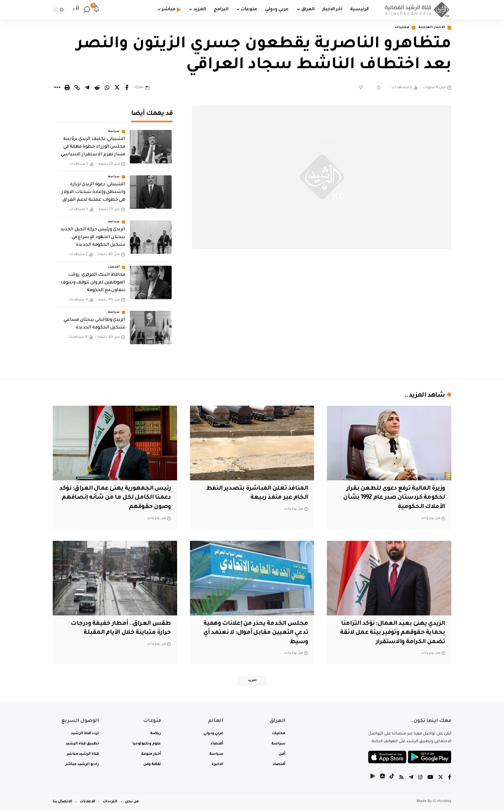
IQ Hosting (442, 803)
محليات (397, 28)
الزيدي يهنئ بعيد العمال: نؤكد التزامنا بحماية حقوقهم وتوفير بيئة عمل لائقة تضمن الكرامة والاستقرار (392, 633)
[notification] (96, 10)
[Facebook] (450, 780)
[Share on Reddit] (97, 88)
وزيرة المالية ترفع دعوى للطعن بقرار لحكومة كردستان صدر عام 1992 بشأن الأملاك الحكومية (392, 498)
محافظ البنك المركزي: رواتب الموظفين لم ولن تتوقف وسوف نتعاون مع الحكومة (93, 278)
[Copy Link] (77, 88)
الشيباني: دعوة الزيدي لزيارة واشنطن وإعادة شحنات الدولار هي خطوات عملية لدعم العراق (93, 188)
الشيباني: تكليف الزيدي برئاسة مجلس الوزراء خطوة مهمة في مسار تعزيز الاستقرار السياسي (93, 143)
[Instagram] (420, 780)
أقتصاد (114, 263)
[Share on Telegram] (87, 88)
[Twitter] (441, 780)
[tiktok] (392, 780)
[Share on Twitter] (117, 88)
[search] (87, 10)
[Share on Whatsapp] (107, 88)
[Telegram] (411, 780)
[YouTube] (430, 780)
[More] (57, 88)
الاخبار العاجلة (430, 28)
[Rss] (401, 780)
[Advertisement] (322, 318)
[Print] (67, 88)
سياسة (114, 127)
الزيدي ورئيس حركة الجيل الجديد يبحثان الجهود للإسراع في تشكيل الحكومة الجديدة (93, 233)
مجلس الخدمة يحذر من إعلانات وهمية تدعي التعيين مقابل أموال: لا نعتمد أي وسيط (254, 633)
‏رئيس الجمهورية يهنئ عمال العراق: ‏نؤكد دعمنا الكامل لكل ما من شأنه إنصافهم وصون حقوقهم (120, 498)
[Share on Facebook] (127, 88)
